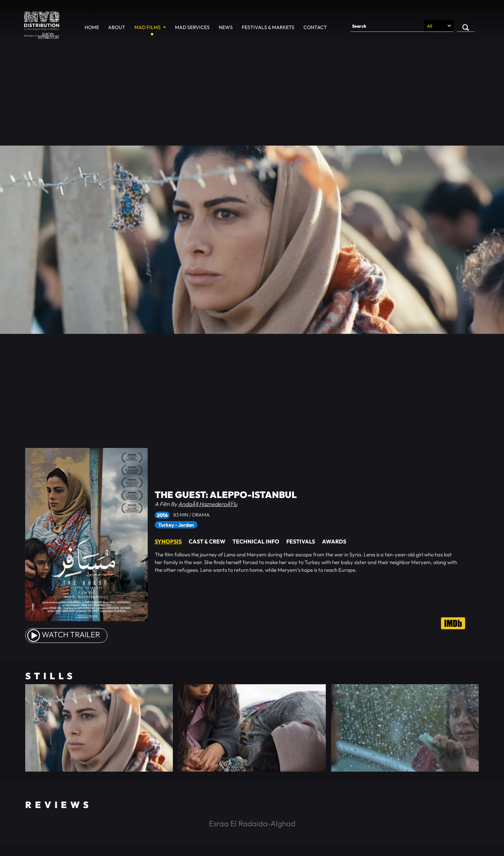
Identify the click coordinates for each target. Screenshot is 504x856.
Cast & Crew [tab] (207, 541)
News (226, 27)
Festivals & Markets (268, 27)
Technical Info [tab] (256, 541)
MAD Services (192, 27)
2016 (162, 515)
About (117, 27)
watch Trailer (64, 634)
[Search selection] (439, 26)
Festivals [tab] (301, 541)
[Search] (387, 26)
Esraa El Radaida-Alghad (252, 823)
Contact (315, 27)
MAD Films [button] (148, 27)
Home (92, 27)
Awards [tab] (334, 541)
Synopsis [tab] (168, 541)
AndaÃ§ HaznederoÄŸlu (208, 504)
